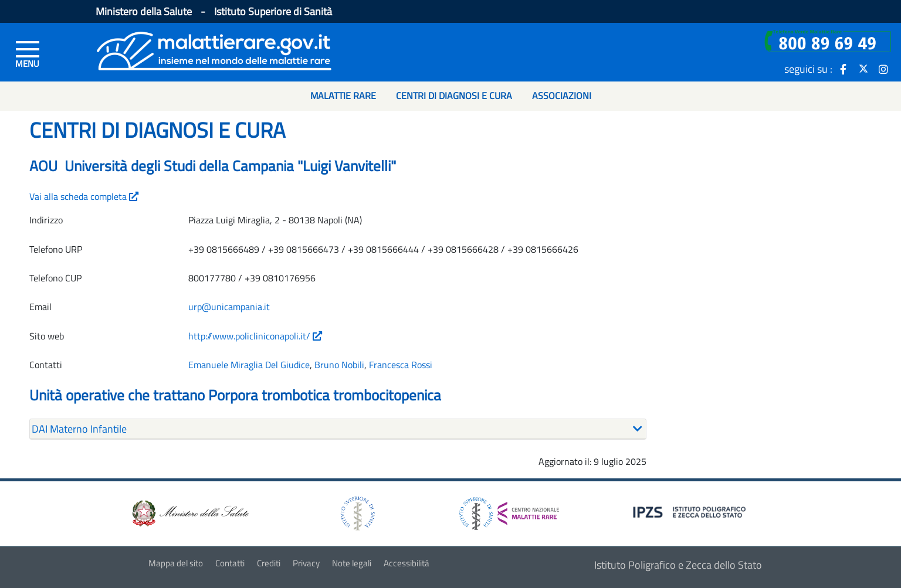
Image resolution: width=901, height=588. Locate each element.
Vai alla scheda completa (84, 196)
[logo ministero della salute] (189, 512)
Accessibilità (407, 563)
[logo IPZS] (691, 511)
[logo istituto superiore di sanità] (357, 512)
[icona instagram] (883, 69)
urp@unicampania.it (229, 307)
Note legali (352, 563)
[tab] (338, 429)
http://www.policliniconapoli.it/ (255, 336)
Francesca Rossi (401, 365)
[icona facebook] (844, 69)
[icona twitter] (863, 69)
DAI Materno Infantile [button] (79, 429)
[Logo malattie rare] (214, 50)
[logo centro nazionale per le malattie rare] (509, 510)
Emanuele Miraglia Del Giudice (249, 365)
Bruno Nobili (339, 365)
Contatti (230, 563)
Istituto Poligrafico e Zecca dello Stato (678, 565)
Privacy (306, 563)
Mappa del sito (176, 563)
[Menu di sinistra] (28, 53)
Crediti (269, 563)
